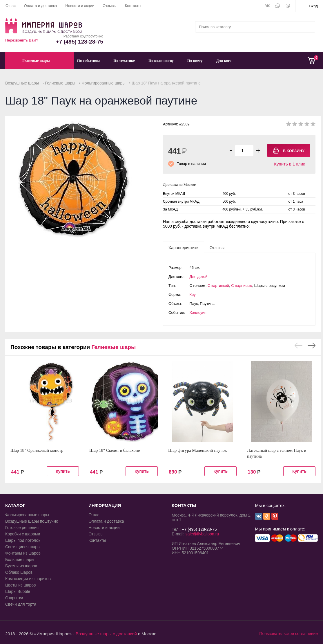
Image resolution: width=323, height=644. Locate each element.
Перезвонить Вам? (22, 40)
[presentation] (184, 247)
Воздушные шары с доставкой (106, 634)
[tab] (184, 247)
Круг (193, 295)
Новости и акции (80, 6)
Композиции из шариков (28, 579)
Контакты (133, 6)
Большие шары (20, 560)
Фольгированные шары (103, 83)
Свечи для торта (21, 604)
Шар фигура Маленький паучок (197, 450)
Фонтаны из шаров (23, 553)
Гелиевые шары (60, 83)
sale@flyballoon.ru (202, 534)
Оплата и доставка (41, 6)
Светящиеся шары (23, 547)
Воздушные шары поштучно (32, 521)
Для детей (199, 277)
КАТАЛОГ (15, 505)
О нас (11, 6)
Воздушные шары (22, 83)
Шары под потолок (23, 540)
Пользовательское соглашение (288, 634)
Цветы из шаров (20, 585)
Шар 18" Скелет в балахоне (115, 450)
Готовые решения (22, 528)
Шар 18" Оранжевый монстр (37, 450)
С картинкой (218, 286)
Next (312, 346)
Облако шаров (19, 572)
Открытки (14, 598)
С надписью (242, 286)
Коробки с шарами (23, 534)
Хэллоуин (198, 313)
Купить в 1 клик (290, 164)
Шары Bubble (18, 591)
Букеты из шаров (21, 566)
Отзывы (110, 6)
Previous (298, 346)
